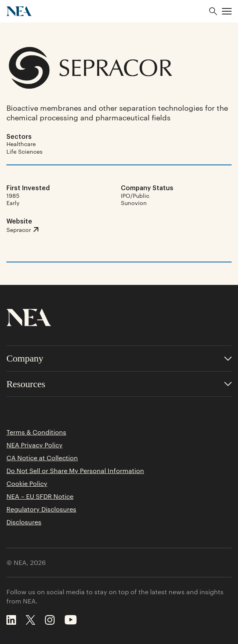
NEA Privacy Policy (35, 445)
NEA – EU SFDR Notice (40, 496)
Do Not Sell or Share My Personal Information (75, 471)
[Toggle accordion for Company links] (119, 359)
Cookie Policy (27, 484)
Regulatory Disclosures (41, 509)
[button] (227, 11)
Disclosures (24, 522)
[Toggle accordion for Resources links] (119, 384)
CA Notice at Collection (42, 458)
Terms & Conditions (36, 432)
